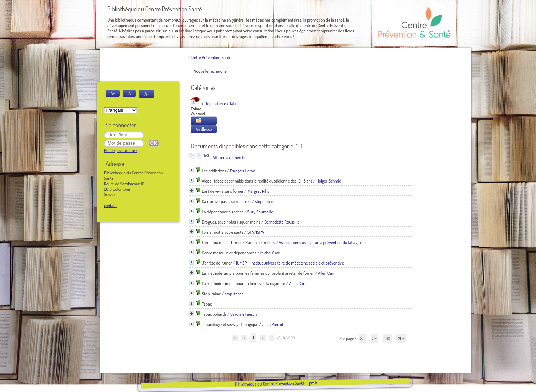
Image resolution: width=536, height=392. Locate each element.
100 (387, 338)
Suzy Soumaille (260, 212)
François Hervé (243, 171)
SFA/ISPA (256, 232)
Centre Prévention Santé (210, 57)
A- (113, 93)
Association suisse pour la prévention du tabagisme (322, 242)
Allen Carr (326, 273)
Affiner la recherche (230, 157)
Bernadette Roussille (282, 222)
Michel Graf (270, 253)
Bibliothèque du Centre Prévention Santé (269, 383)
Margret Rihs (258, 191)
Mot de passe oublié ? (121, 151)
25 (362, 338)
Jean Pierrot (273, 324)
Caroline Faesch (244, 314)
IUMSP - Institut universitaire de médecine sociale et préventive (290, 263)
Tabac (235, 103)
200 (401, 338)
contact (110, 205)
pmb (313, 383)
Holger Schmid (329, 181)
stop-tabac (264, 201)
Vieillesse (204, 129)
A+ (147, 94)
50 (374, 338)
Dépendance (216, 103)
